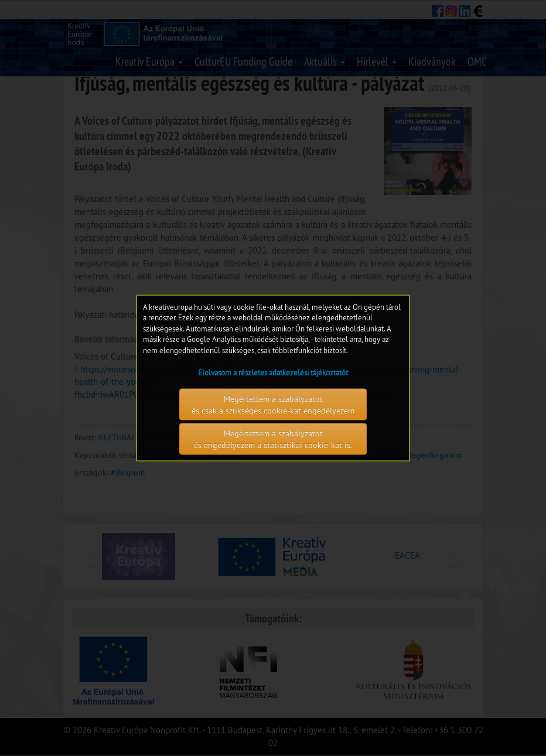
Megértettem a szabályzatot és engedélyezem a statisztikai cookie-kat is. (273, 439)
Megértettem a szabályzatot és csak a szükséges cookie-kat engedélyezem (273, 405)
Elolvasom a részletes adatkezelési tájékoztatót (273, 372)
